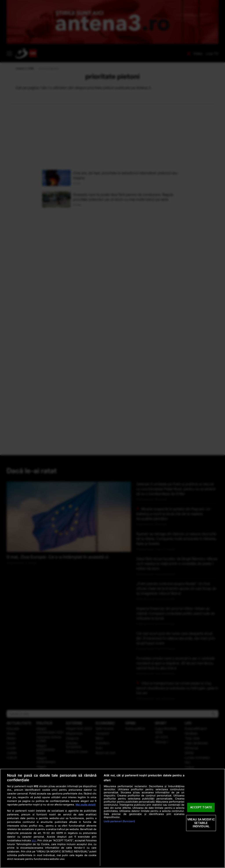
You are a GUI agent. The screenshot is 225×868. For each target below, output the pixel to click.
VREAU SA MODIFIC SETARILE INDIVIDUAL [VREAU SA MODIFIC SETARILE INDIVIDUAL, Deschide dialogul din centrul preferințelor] (201, 823)
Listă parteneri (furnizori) (119, 821)
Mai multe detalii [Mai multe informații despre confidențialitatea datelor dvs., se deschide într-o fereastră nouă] (86, 805)
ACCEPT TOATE (201, 807)
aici (34, 840)
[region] (112, 818)
